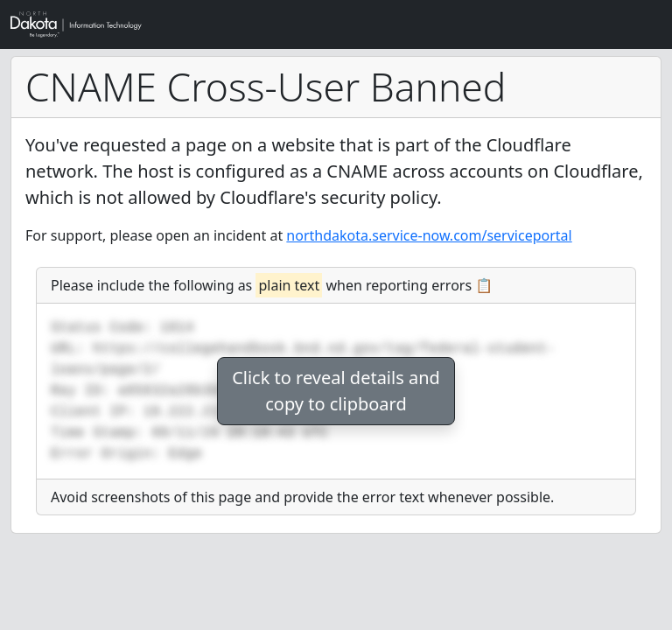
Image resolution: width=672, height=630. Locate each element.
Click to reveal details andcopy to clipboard (336, 391)
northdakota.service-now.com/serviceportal (429, 235)
